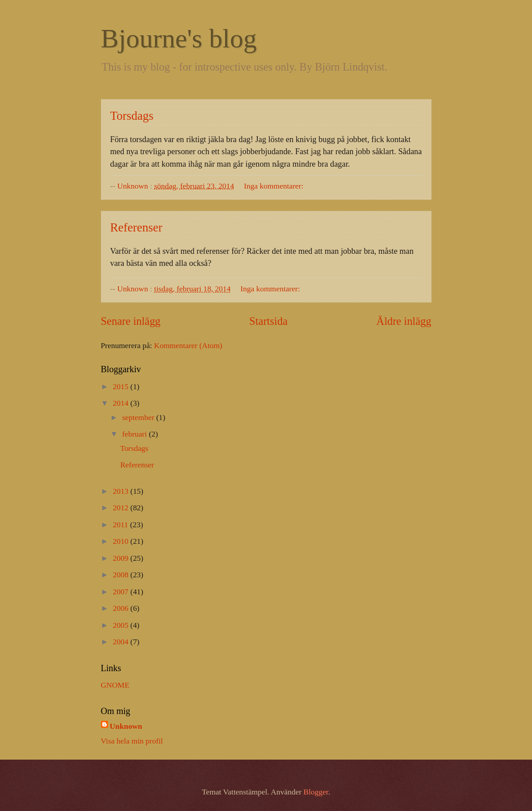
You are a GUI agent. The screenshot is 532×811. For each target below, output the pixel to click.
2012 (122, 508)
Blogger (316, 792)
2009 (122, 558)
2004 (122, 642)
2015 (122, 387)
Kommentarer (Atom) (188, 345)
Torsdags (132, 116)
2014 (122, 403)
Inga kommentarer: (274, 186)
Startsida (268, 321)
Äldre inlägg (404, 321)
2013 (122, 491)
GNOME (115, 685)
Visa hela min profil (132, 741)
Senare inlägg (131, 321)
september (139, 417)
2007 (122, 592)
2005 (122, 625)
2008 (122, 575)
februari (135, 434)
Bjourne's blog (179, 38)
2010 (122, 541)
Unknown (126, 726)
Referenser (136, 227)
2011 (122, 525)
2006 (122, 608)
